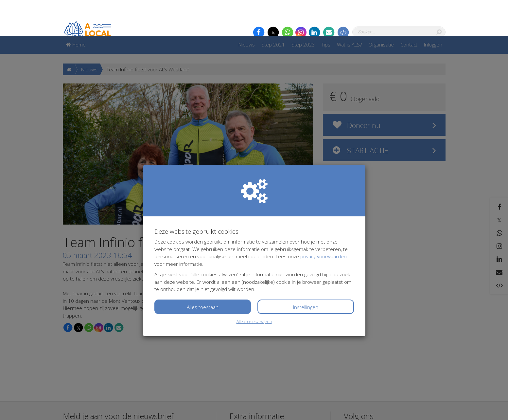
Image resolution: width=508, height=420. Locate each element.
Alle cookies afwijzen (254, 286)
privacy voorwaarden (324, 221)
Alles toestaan (203, 271)
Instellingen (306, 271)
